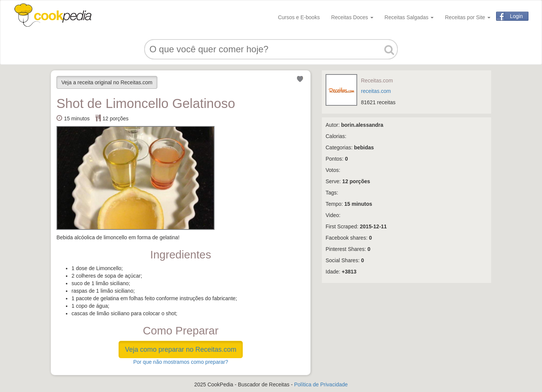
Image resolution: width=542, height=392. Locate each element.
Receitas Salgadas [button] (409, 17)
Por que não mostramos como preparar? (181, 362)
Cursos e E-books (299, 17)
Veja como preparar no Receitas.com (181, 349)
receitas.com (376, 91)
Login (516, 16)
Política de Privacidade (321, 384)
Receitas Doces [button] (352, 17)
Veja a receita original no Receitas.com (107, 82)
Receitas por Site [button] (468, 17)
